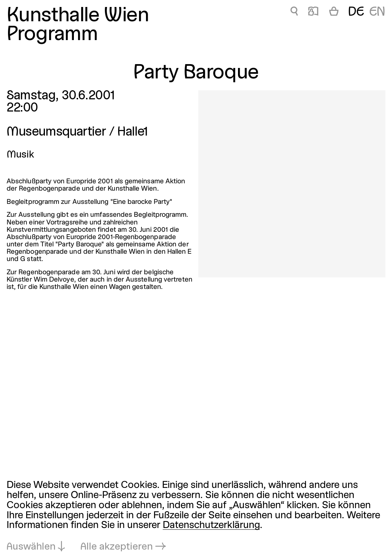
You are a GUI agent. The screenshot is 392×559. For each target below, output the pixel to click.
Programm (52, 35)
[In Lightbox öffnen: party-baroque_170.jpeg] (292, 184)
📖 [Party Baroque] (313, 12)
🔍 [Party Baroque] (294, 12)
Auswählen (31, 547)
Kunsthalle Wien (78, 16)
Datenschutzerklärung (211, 525)
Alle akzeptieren (117, 547)
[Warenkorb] (334, 13)
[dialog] (196, 516)
